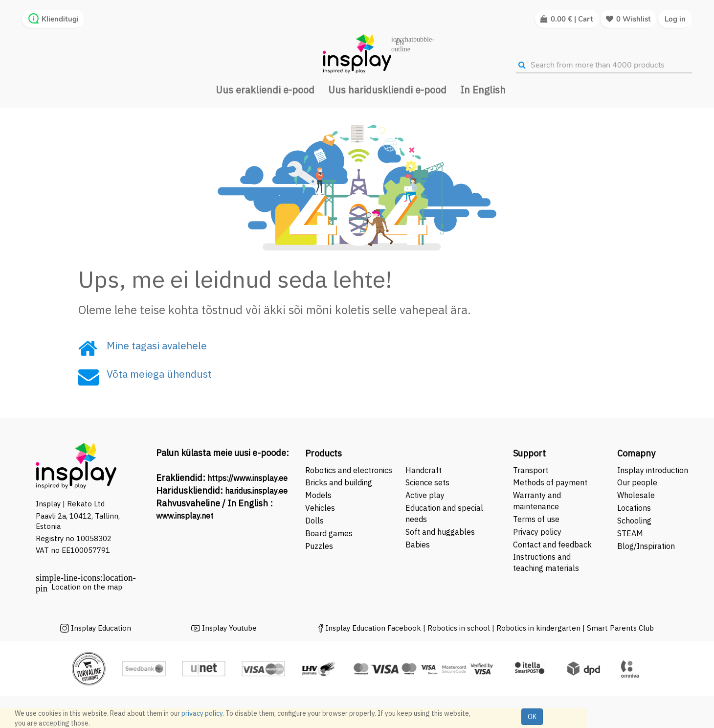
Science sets (428, 482)
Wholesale (636, 495)
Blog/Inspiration (646, 546)
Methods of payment (550, 482)
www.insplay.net (185, 516)
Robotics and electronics (349, 470)
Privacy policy (537, 532)
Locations (634, 508)
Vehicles (320, 508)
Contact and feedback (552, 545)
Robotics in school (459, 628)
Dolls (314, 521)
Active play (425, 495)
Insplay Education (101, 628)
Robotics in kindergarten (539, 628)
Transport (531, 470)
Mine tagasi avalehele (157, 345)
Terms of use (536, 519)
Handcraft (424, 470)
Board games (329, 533)
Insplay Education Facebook (373, 628)
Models (318, 495)
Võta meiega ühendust (159, 374)
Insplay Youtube (229, 628)
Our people (637, 482)
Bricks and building (339, 482)
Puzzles (319, 546)
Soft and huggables (440, 532)
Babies (418, 545)
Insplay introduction (653, 470)
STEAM (630, 533)
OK (532, 717)
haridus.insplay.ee (256, 491)
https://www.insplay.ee (247, 478)
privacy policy (202, 713)
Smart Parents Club (620, 628)
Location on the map (87, 587)
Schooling (634, 521)
